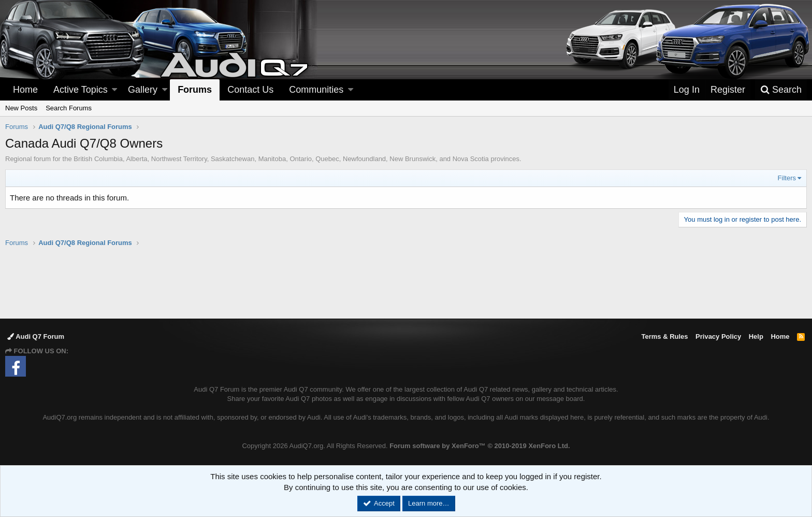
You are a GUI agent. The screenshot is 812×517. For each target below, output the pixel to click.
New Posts (21, 108)
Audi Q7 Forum (36, 336)
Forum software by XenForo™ (480, 446)
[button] (114, 90)
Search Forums (69, 108)
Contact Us (250, 90)
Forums (195, 90)
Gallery (143, 90)
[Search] (781, 90)
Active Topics (81, 90)
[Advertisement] (406, 282)
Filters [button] (787, 178)
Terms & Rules (664, 336)
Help (756, 336)
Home (25, 90)
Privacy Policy (718, 336)
